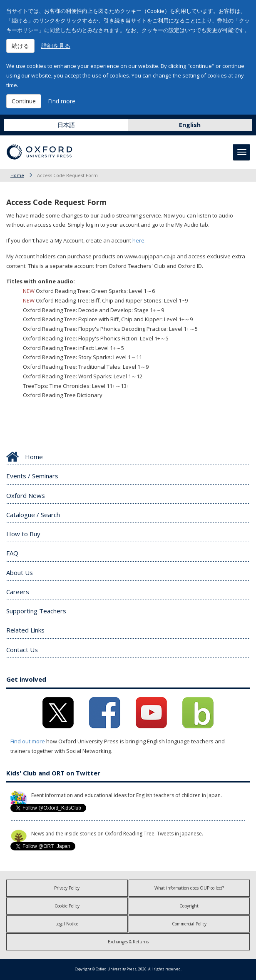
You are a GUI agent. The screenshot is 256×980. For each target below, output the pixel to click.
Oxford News (26, 495)
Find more (62, 101)
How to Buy (23, 534)
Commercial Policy (189, 924)
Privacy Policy (67, 888)
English (190, 125)
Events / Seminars (32, 476)
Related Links (25, 630)
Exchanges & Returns (128, 942)
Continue (24, 101)
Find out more (28, 741)
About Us (20, 572)
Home (17, 175)
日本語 (66, 125)
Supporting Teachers (36, 611)
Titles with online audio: (41, 281)
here (138, 240)
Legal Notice (67, 924)
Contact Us (22, 650)
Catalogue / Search (33, 515)
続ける (20, 46)
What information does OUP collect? (189, 888)
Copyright (189, 906)
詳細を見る (56, 46)
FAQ (12, 553)
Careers (18, 592)
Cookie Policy (67, 906)
